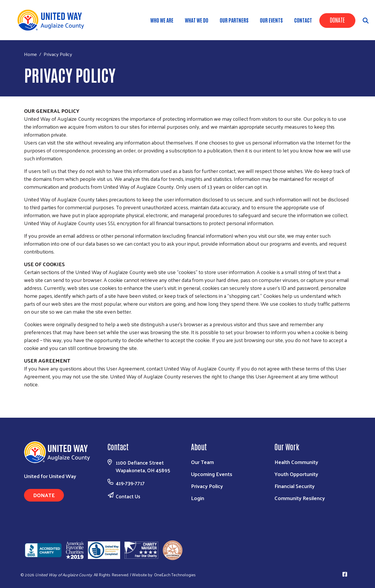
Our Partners (234, 20)
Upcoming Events (212, 474)
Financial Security (295, 486)
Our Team (202, 462)
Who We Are (162, 20)
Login (198, 498)
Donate (337, 20)
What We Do (197, 20)
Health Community (296, 462)
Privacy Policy (207, 486)
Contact (303, 20)
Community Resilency (300, 498)
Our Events (271, 20)
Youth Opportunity (296, 474)
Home (30, 54)
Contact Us (128, 496)
